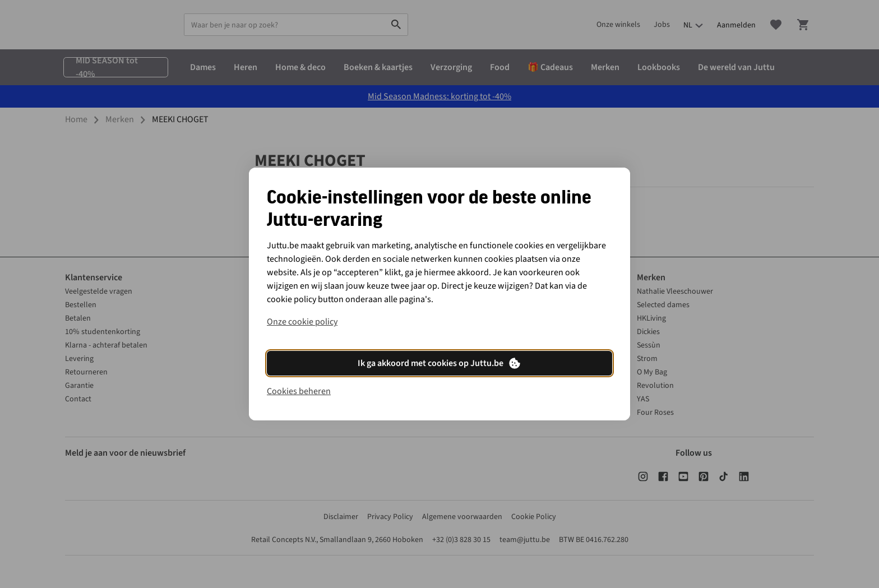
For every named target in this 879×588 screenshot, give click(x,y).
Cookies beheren (299, 391)
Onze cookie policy (302, 322)
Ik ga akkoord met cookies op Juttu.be (439, 363)
